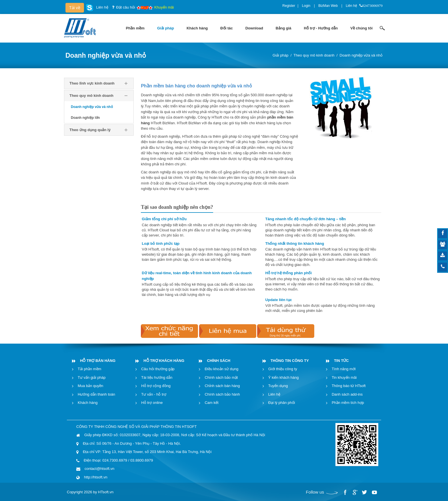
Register (289, 6)
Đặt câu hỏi (125, 7)
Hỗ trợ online (152, 403)
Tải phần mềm (89, 369)
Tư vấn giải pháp (92, 377)
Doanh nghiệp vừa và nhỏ (361, 55)
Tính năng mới (344, 369)
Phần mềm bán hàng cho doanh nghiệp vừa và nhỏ (196, 86)
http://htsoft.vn (96, 477)
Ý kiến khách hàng (284, 377)
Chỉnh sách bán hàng (222, 386)
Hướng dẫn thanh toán (96, 394)
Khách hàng (88, 403)
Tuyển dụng (278, 386)
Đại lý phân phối (282, 403)
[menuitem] (135, 28)
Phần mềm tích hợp (348, 403)
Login (306, 6)
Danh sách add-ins (347, 394)
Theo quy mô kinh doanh (314, 55)
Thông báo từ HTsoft (349, 386)
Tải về (75, 8)
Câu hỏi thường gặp (158, 369)
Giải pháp (280, 55)
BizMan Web (328, 6)
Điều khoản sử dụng (221, 369)
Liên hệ (351, 6)
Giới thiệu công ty (283, 369)
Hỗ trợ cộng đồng (156, 386)
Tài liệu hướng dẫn (157, 377)
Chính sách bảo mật (221, 377)
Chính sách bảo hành (222, 394)
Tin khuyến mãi (344, 377)
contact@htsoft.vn (99, 469)
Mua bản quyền (90, 386)
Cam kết (211, 403)
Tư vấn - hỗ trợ (154, 394)
